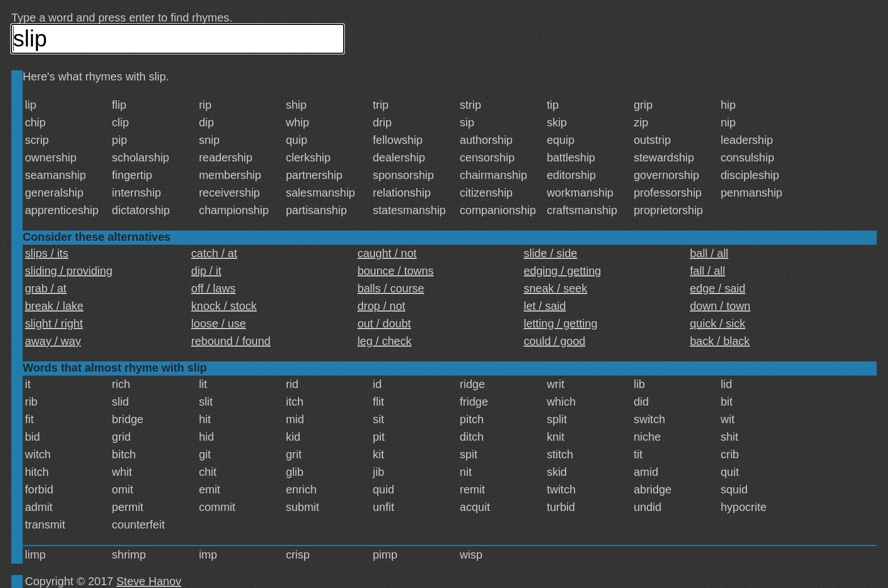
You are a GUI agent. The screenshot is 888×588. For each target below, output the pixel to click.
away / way (53, 341)
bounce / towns (396, 271)
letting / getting (561, 323)
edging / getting (563, 271)
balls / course (391, 288)
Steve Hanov (149, 581)
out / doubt (384, 323)
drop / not (381, 306)
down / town (720, 306)
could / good (555, 341)
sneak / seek (556, 288)
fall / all (707, 271)
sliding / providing (69, 271)
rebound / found (231, 341)
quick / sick (718, 323)
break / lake (54, 306)
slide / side (551, 253)
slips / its (47, 253)
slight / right (54, 323)
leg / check (385, 341)
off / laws (214, 288)
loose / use (219, 323)
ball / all (709, 253)
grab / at (46, 288)
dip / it (206, 271)
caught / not (387, 253)
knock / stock (224, 306)
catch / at (214, 253)
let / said (545, 306)
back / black (720, 341)
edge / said (718, 288)
